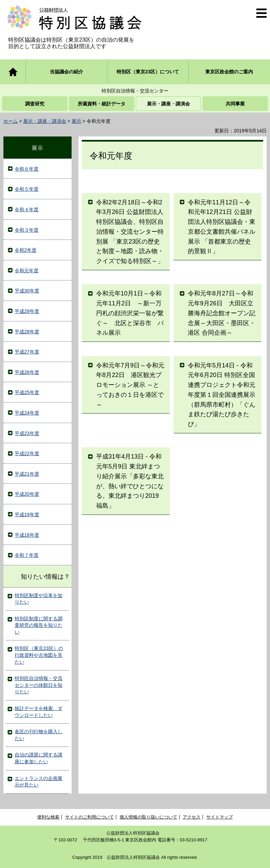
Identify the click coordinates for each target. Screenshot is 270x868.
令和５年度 (27, 189)
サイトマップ (220, 817)
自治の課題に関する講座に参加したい (39, 758)
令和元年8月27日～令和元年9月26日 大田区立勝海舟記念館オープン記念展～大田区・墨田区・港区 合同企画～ (222, 313)
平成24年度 (27, 413)
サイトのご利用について (89, 817)
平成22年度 (27, 453)
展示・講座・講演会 (45, 121)
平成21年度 (27, 474)
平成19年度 (27, 515)
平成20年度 (27, 494)
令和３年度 (27, 230)
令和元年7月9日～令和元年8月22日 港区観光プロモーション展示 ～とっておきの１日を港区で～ (130, 385)
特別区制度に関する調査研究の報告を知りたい (39, 625)
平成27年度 (27, 352)
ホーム (11, 121)
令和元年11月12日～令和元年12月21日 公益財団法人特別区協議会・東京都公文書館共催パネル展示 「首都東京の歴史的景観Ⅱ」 (222, 227)
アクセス (192, 817)
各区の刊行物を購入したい (39, 735)
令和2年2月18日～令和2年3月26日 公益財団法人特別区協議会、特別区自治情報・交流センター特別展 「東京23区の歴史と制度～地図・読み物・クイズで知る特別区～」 (130, 232)
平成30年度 (27, 291)
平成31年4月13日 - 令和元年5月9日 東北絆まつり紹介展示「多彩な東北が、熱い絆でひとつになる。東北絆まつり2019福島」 (130, 481)
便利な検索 (48, 817)
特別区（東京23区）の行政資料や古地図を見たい (39, 655)
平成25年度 (27, 392)
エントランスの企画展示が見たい (39, 782)
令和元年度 (27, 271)
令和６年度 (27, 169)
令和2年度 (26, 250)
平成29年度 (27, 311)
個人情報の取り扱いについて (148, 817)
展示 (76, 121)
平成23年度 (27, 433)
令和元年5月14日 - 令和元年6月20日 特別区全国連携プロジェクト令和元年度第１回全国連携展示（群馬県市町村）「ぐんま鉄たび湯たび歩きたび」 (222, 395)
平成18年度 (27, 535)
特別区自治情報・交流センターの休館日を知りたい (39, 685)
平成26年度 (27, 372)
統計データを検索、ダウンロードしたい (39, 712)
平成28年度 (27, 332)
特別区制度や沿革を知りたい (39, 599)
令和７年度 (27, 555)
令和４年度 (27, 209)
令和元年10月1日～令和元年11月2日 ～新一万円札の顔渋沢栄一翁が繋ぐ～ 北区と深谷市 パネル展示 (130, 313)
